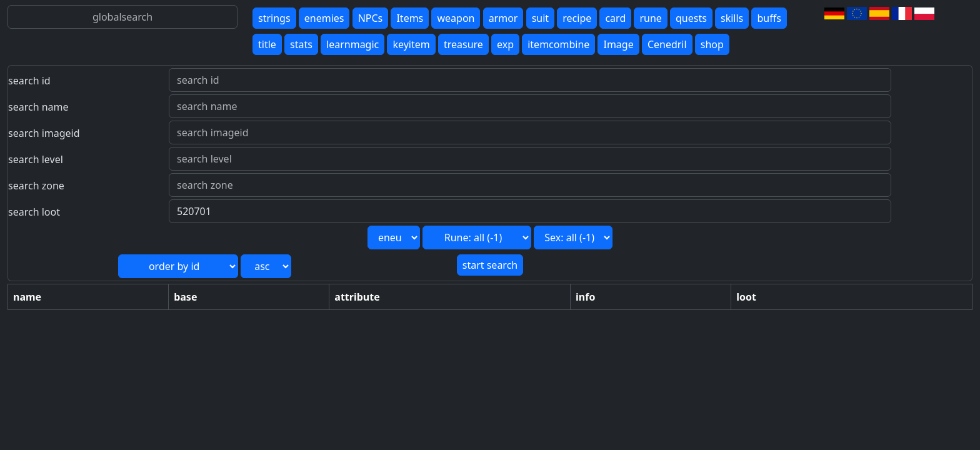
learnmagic (352, 44)
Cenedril (667, 44)
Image (618, 44)
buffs (769, 18)
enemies (324, 18)
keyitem (411, 44)
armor (503, 18)
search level (36, 159)
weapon (456, 18)
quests (691, 18)
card (615, 18)
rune (650, 18)
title (267, 44)
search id (29, 81)
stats (301, 44)
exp (505, 44)
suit (540, 18)
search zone (36, 186)
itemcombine (558, 44)
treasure (463, 44)
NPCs (371, 18)
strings (274, 18)
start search (490, 265)
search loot (34, 212)
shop (712, 44)
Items (410, 18)
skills (732, 18)
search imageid (44, 133)
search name (38, 107)
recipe (577, 18)
